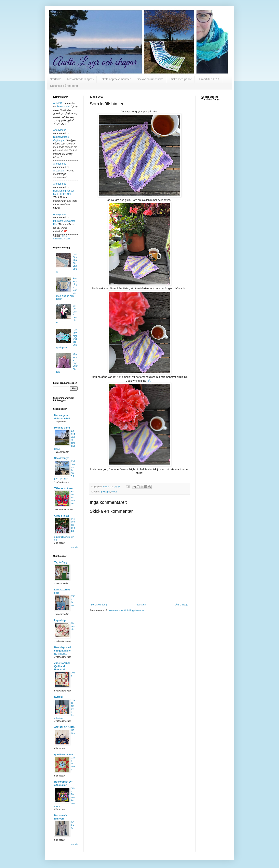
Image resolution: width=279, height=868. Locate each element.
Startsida (56, 79)
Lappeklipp (61, 620)
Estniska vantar (73, 497)
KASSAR (73, 825)
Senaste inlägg (99, 605)
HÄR (150, 381)
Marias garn (61, 415)
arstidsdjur (59, 171)
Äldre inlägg (182, 605)
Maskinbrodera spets (80, 79)
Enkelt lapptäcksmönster (115, 79)
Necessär (73, 626)
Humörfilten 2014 (208, 79)
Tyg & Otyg (61, 562)
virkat (114, 492)
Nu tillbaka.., (61, 654)
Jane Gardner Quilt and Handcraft (62, 666)
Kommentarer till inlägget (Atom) (126, 611)
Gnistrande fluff (62, 418)
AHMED (58, 103)
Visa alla (74, 547)
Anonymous (60, 130)
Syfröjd (58, 697)
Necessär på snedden (64, 86)
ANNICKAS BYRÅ (64, 727)
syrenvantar (63, 107)
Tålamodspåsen (63, 488)
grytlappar (105, 492)
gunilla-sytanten (64, 755)
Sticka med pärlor (180, 79)
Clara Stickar (62, 516)
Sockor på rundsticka (150, 79)
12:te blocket (73, 764)
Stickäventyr (61, 458)
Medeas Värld (62, 428)
